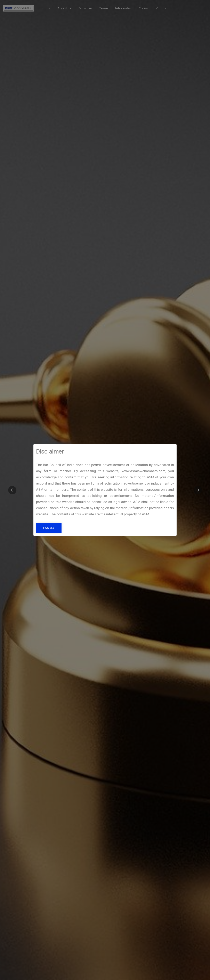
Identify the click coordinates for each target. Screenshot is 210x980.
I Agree (49, 528)
